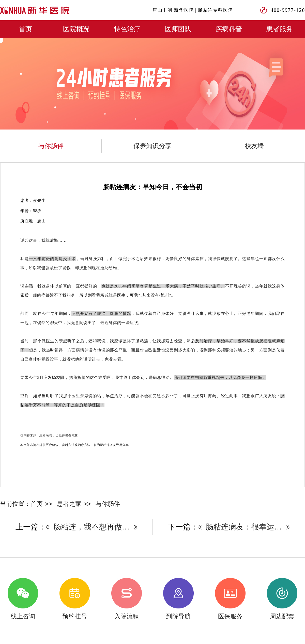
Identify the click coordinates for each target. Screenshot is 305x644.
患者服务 (280, 29)
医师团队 (178, 29)
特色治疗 (127, 29)
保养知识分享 (152, 146)
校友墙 (254, 146)
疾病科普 (229, 29)
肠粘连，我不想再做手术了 (99, 527)
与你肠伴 (51, 146)
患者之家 (69, 504)
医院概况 (76, 29)
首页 (25, 29)
